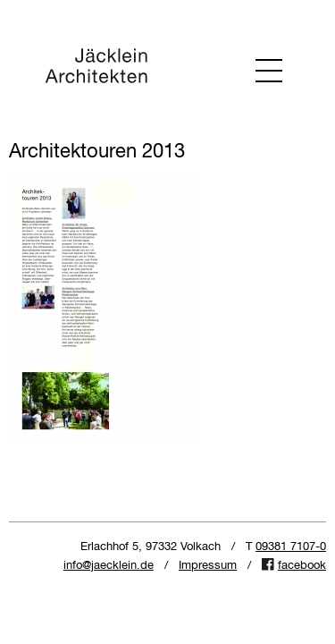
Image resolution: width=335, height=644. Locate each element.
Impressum (208, 566)
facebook (302, 566)
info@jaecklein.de (109, 566)
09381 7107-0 (291, 547)
